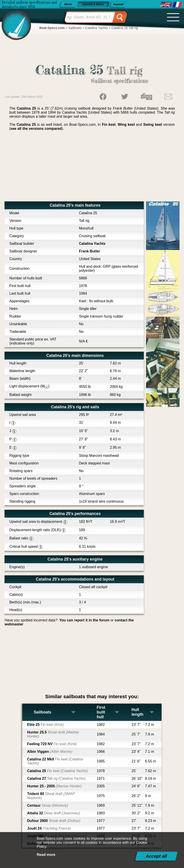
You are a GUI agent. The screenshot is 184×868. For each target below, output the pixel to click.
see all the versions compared (36, 129)
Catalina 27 (56, 779)
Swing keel (153, 125)
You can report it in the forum (84, 620)
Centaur (48, 805)
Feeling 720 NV (52, 744)
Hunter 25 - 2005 (54, 786)
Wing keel (126, 125)
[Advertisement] (92, 168)
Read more (46, 855)
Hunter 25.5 (53, 734)
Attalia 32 (53, 813)
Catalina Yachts (92, 244)
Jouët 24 (49, 828)
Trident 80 (51, 796)
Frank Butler (89, 251)
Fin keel (109, 125)
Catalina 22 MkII (55, 761)
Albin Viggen (50, 752)
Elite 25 (45, 725)
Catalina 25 (57, 771)
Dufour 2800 (54, 821)
